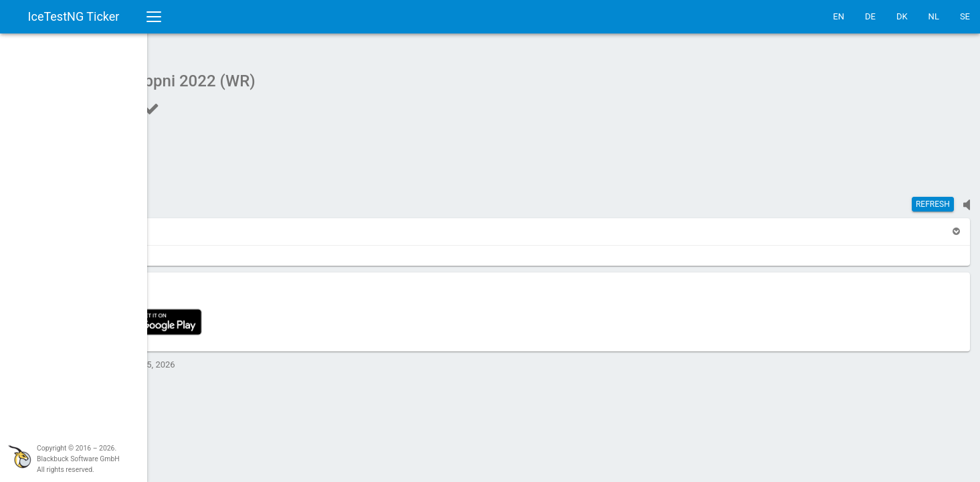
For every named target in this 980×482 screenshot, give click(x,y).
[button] (182, 225)
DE (870, 16)
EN (839, 16)
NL (934, 16)
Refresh (933, 197)
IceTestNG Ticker (74, 16)
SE (965, 16)
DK (902, 16)
